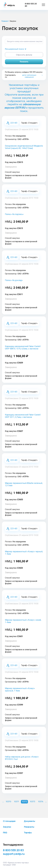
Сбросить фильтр (24, 55)
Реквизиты (29, 827)
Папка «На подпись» (14, 214)
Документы (30, 821)
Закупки (7, 827)
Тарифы (28, 833)
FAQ (5, 833)
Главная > (5, 21)
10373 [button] (33, 802)
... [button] (3, 802)
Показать (24, 62)
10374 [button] (41, 802)
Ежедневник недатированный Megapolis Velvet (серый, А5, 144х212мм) (24, 147)
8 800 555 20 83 (13, 850)
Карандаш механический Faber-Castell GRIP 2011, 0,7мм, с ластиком (23, 416)
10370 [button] (8, 802)
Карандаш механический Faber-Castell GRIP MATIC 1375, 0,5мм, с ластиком (23, 347)
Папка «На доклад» (14, 280)
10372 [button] (24, 802)
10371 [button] (17, 802)
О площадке (9, 821)
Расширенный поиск (16, 49)
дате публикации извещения (29, 76)
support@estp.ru (14, 854)
